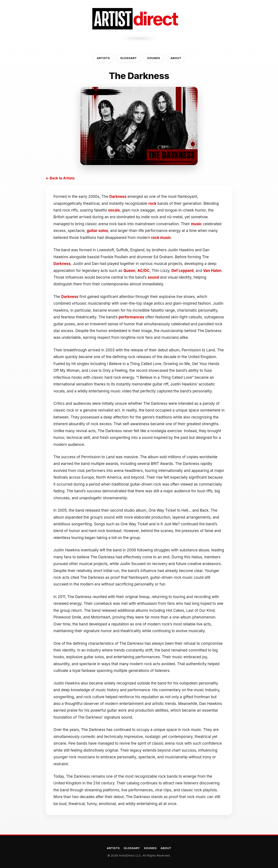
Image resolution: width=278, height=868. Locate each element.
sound (153, 277)
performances (131, 317)
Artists (103, 58)
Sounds (154, 58)
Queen (129, 271)
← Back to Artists (60, 178)
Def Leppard (182, 271)
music (196, 224)
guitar (92, 231)
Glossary (129, 58)
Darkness (118, 197)
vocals (114, 210)
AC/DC (144, 271)
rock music (161, 238)
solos (103, 231)
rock (152, 203)
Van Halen (212, 271)
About (176, 58)
